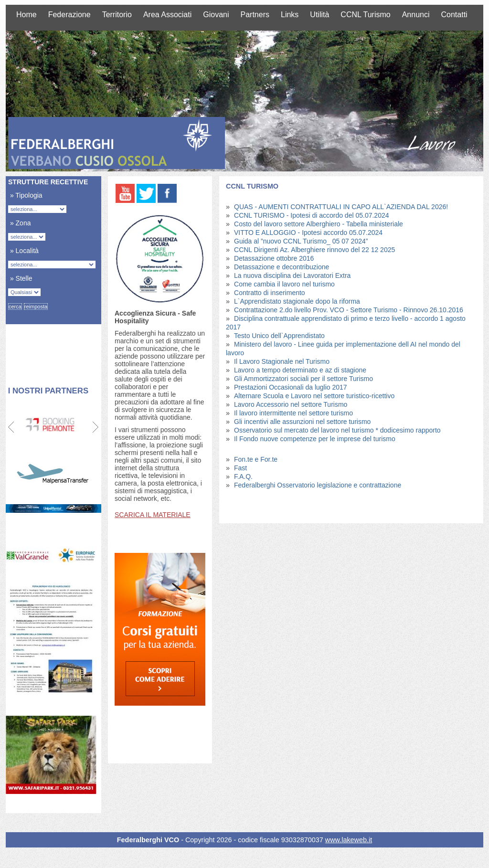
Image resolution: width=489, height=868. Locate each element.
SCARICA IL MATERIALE (153, 515)
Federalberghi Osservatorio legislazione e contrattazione (318, 485)
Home (27, 15)
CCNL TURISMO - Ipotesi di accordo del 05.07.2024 (312, 215)
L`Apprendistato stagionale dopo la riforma (297, 301)
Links (290, 15)
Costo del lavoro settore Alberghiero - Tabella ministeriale (319, 224)
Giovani (216, 15)
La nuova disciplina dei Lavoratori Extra (292, 275)
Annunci (416, 15)
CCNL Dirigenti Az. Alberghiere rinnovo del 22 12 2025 (314, 250)
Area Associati (167, 15)
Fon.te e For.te (256, 459)
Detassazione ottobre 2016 (274, 258)
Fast (240, 468)
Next (95, 427)
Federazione (69, 15)
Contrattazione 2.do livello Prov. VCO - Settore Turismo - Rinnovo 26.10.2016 (349, 310)
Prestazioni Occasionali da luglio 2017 (291, 387)
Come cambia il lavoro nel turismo (284, 284)
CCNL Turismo (365, 15)
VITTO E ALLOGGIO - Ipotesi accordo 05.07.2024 (308, 233)
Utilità (319, 15)
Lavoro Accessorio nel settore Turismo (291, 404)
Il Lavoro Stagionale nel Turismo (282, 361)
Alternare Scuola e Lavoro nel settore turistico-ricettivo (314, 396)
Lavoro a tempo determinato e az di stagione (300, 370)
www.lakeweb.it (349, 840)
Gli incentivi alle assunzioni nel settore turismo (302, 422)
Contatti (454, 15)
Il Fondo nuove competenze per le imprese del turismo (315, 439)
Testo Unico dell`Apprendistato (279, 336)
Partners (255, 15)
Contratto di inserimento (270, 293)
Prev (12, 427)
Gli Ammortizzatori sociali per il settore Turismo (303, 379)
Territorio (117, 15)
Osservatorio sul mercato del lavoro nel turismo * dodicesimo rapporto (337, 430)
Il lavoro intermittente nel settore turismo (293, 413)
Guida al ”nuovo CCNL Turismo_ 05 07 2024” (301, 241)
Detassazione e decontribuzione (282, 267)
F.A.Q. (243, 476)
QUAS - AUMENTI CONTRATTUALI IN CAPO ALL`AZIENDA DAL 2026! (341, 207)
